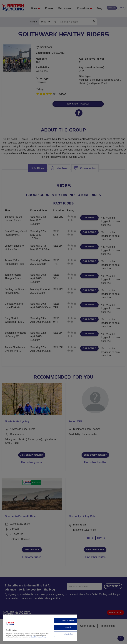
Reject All (68, 627)
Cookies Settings (68, 634)
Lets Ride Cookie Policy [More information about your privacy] (39, 637)
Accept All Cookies (68, 620)
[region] (40, 628)
